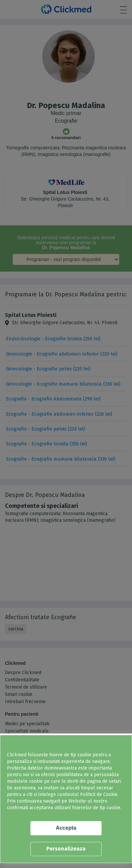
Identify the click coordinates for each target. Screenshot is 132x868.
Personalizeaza (66, 849)
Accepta (66, 828)
